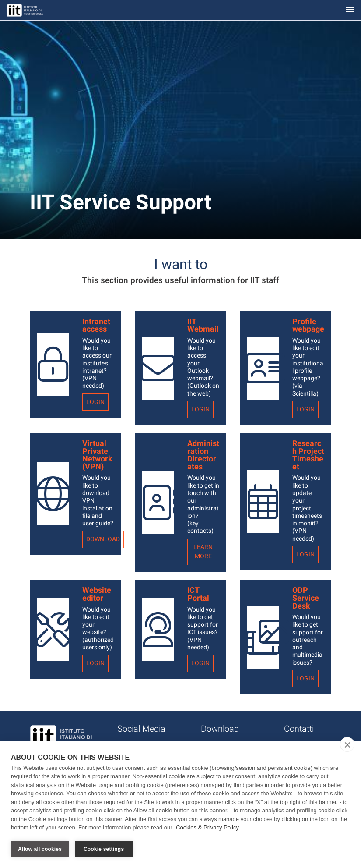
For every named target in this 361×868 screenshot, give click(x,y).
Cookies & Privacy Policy (207, 828)
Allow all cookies (40, 849)
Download (103, 539)
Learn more (203, 552)
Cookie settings (104, 849)
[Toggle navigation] (350, 10)
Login (95, 402)
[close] (347, 744)
